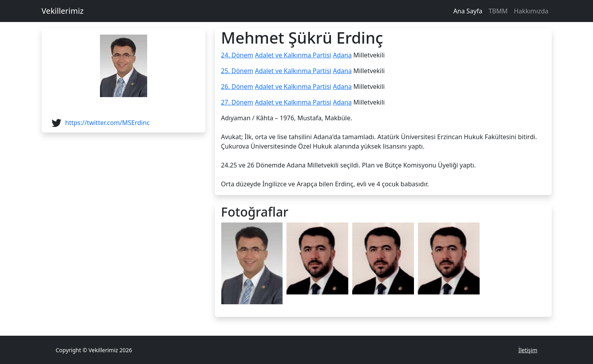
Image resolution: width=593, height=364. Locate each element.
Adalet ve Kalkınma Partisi (293, 55)
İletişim (528, 350)
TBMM (498, 11)
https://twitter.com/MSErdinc (108, 123)
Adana (342, 55)
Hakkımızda (531, 11)
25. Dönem (237, 71)
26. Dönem (237, 86)
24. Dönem (237, 55)
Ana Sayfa (468, 11)
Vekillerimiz (63, 11)
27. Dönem (237, 102)
